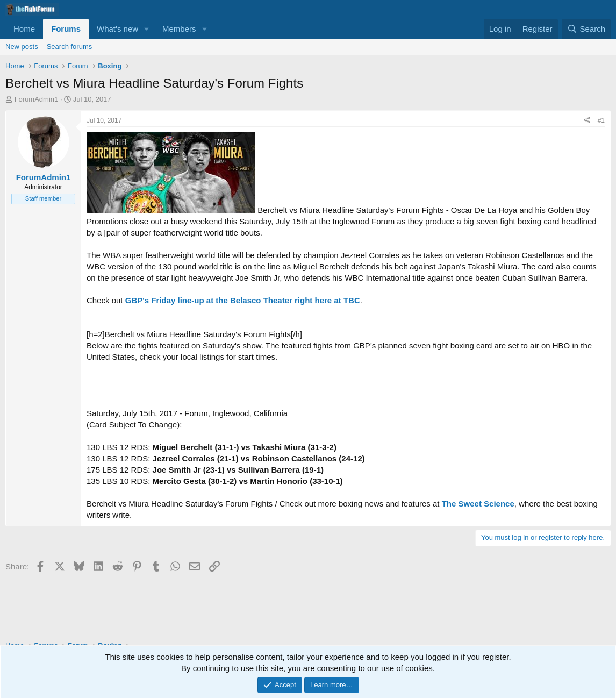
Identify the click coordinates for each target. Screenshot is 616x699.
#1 (601, 120)
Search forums (70, 47)
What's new (117, 29)
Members (179, 29)
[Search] (586, 29)
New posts (22, 47)
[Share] (587, 121)
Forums (66, 29)
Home (24, 29)
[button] (147, 29)
